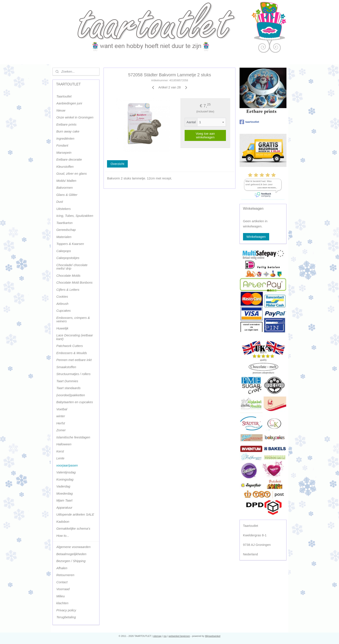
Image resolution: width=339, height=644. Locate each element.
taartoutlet (249, 122)
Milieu (60, 596)
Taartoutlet (64, 96)
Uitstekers (63, 209)
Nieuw (61, 110)
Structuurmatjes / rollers (73, 374)
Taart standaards (68, 388)
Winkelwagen (256, 237)
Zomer (61, 430)
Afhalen (62, 568)
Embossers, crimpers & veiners (73, 320)
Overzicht (117, 164)
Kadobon (63, 522)
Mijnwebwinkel (213, 636)
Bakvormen (64, 188)
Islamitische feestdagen (73, 437)
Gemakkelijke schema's (73, 528)
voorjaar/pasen (67, 465)
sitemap (157, 636)
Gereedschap (66, 230)
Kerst (60, 451)
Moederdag (64, 493)
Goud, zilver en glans (71, 173)
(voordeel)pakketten (71, 395)
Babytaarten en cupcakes (74, 402)
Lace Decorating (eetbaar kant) (74, 337)
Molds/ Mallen (66, 181)
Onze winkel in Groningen (75, 117)
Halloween (64, 444)
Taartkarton (64, 223)
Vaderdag (63, 486)
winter (61, 416)
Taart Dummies (67, 381)
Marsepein (64, 153)
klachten (62, 603)
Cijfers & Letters (68, 290)
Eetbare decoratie (69, 159)
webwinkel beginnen (179, 636)
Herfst (61, 423)
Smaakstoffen (66, 367)
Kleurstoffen (65, 167)
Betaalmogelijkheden (71, 554)
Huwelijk (62, 328)
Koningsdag (65, 479)
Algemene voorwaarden (73, 547)
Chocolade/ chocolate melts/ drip (72, 267)
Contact (62, 582)
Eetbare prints (66, 124)
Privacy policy (66, 610)
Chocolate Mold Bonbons (74, 282)
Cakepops (64, 251)
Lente (60, 458)
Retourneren (65, 575)
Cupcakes (63, 311)
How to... (63, 536)
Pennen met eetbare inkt (74, 360)
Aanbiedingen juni (69, 103)
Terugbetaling (66, 617)
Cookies (62, 296)
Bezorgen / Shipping (71, 561)
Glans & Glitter (67, 195)
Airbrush (62, 304)
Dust (60, 202)
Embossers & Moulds (72, 353)
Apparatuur (64, 507)
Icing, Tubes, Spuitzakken (75, 216)
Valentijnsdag (66, 472)
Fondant (62, 145)
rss (165, 636)
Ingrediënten (65, 138)
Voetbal (62, 409)
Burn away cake (68, 131)
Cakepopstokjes (68, 258)
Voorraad (63, 589)
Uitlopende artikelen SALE (75, 514)
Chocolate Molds (68, 276)
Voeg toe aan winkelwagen (205, 135)
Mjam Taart (64, 500)
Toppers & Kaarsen (70, 244)
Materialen (64, 237)
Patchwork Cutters (70, 346)
